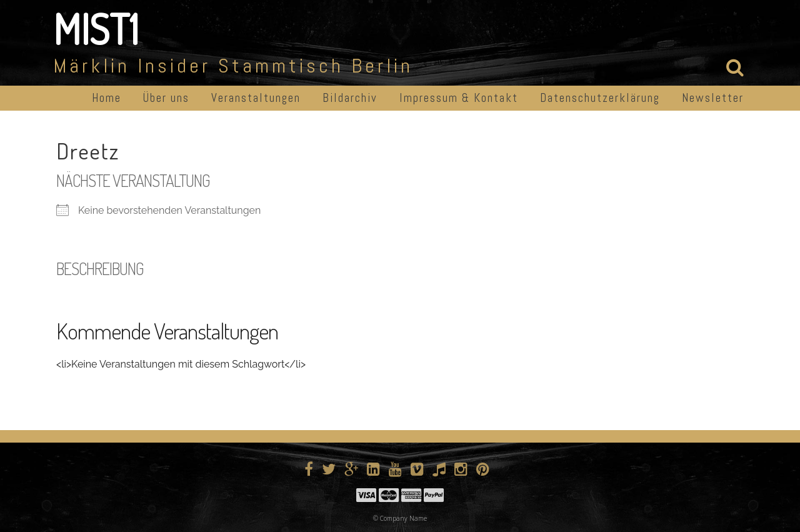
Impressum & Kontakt (459, 98)
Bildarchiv (350, 98)
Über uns (166, 98)
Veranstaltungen (256, 98)
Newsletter (713, 98)
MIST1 (96, 29)
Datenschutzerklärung (600, 98)
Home (107, 98)
